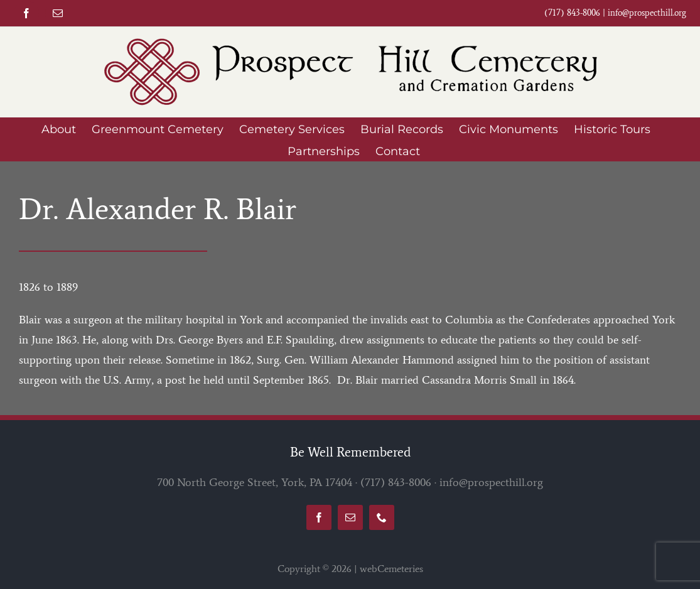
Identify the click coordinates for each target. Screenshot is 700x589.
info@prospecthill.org (647, 13)
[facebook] (26, 13)
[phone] (382, 517)
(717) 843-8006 (396, 482)
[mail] (58, 13)
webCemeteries (391, 569)
